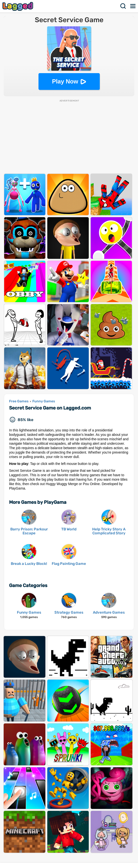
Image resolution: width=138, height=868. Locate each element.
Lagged (18, 6)
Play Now (65, 81)
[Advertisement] (69, 137)
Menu (133, 6)
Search (123, 6)
